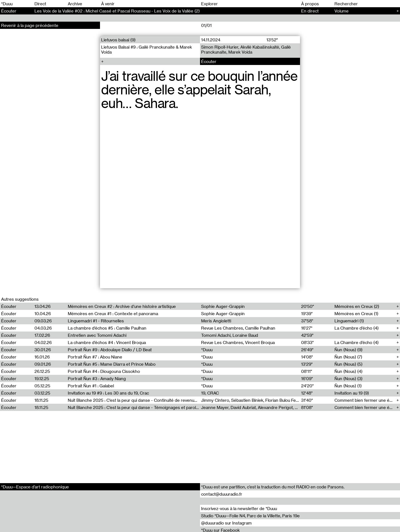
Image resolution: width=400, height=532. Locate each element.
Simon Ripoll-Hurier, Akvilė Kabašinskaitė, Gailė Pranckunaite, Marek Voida (246, 49)
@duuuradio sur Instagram (226, 523)
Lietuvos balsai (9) (118, 40)
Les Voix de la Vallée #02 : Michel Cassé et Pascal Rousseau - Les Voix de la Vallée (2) (117, 11)
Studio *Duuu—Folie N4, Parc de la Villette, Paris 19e (250, 516)
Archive (75, 4)
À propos (310, 4)
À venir (108, 4)
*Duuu (7, 4)
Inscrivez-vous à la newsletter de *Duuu (239, 508)
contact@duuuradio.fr (222, 494)
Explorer (209, 4)
